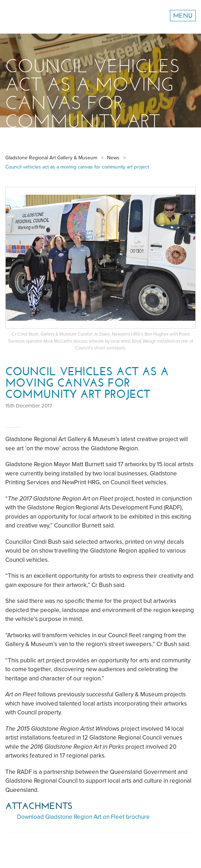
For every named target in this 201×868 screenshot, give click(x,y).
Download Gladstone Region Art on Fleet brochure (83, 817)
